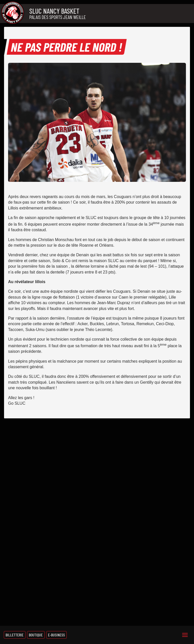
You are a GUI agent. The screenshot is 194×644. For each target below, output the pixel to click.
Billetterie (15, 635)
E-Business (56, 635)
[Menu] (185, 635)
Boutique (36, 635)
